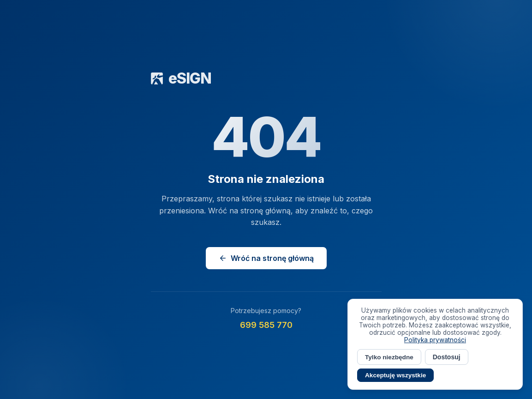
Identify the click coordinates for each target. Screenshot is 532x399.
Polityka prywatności (435, 340)
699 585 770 (266, 325)
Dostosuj (447, 357)
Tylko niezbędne (389, 357)
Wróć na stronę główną (266, 258)
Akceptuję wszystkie (395, 375)
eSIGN (181, 78)
